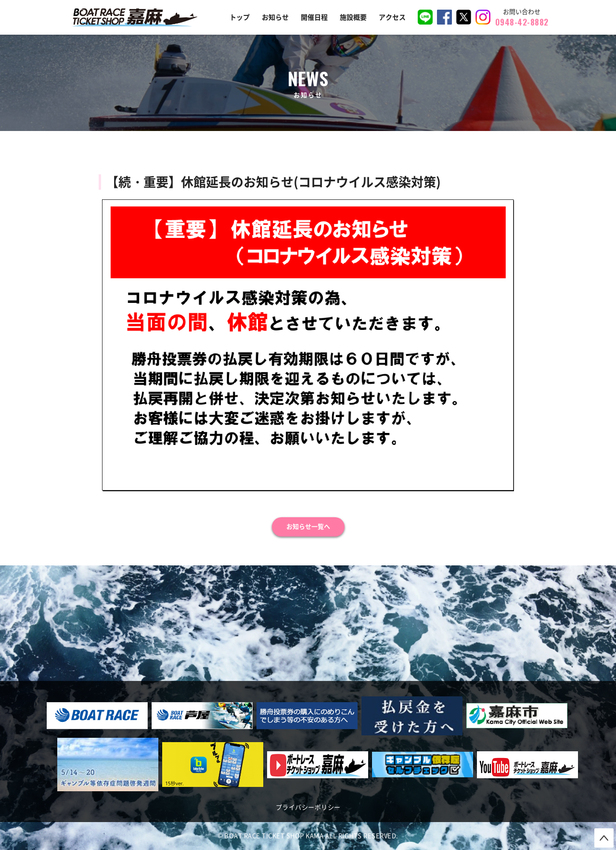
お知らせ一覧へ (308, 527)
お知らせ (275, 17)
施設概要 (353, 17)
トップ (240, 17)
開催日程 (314, 17)
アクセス (392, 17)
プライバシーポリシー (308, 807)
